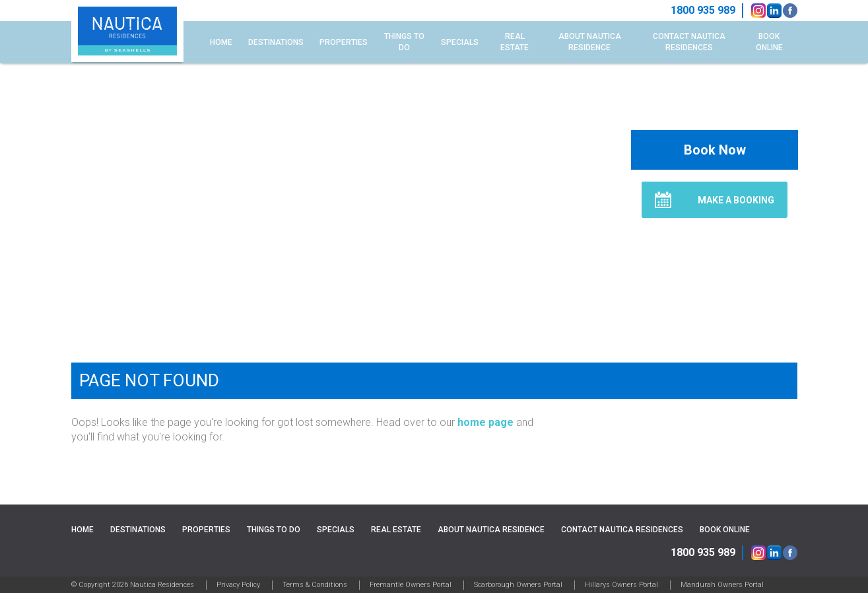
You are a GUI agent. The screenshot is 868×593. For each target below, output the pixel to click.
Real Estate (515, 42)
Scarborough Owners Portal (518, 585)
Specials (460, 42)
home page (485, 422)
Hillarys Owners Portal (621, 585)
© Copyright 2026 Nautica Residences (133, 585)
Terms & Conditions (315, 585)
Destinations (276, 42)
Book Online (769, 42)
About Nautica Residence (590, 42)
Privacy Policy (238, 585)
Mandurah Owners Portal (722, 585)
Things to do (404, 42)
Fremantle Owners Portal (411, 585)
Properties (344, 42)
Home (221, 42)
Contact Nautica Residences (689, 42)
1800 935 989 (703, 552)
